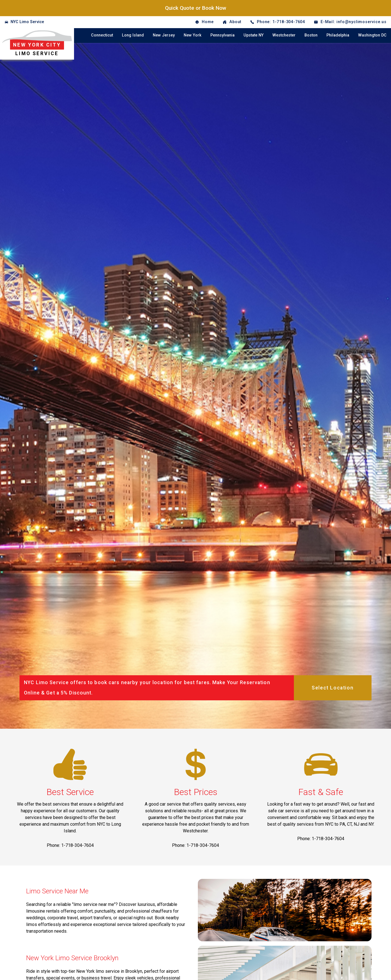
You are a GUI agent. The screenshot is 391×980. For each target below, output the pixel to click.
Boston (311, 35)
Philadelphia (338, 35)
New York (193, 35)
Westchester (284, 35)
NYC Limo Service (27, 22)
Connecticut (102, 35)
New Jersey (164, 35)
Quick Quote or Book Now (196, 8)
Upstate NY (254, 35)
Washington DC (372, 35)
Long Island (133, 35)
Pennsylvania (222, 35)
